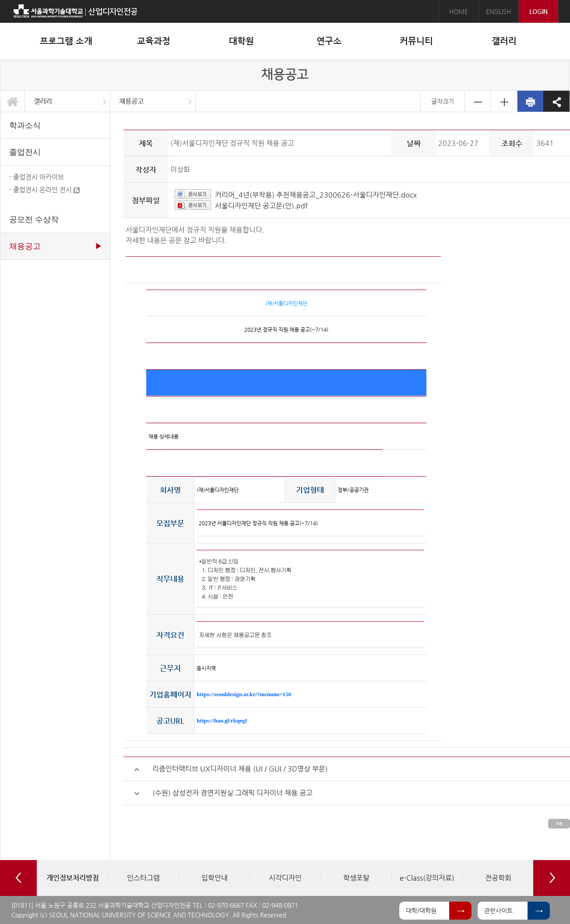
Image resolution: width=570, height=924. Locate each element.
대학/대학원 (421, 910)
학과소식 (25, 125)
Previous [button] (18, 878)
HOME (459, 11)
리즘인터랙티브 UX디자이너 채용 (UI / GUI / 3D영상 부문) (240, 769)
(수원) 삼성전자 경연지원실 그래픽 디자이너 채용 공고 (232, 793)
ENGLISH (498, 11)
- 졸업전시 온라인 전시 (44, 189)
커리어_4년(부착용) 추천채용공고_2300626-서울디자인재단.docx (316, 195)
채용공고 (131, 101)
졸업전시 (25, 152)
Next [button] (552, 878)
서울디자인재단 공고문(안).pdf (261, 206)
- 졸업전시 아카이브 (37, 177)
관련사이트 (498, 910)
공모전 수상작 (34, 219)
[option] (72, 878)
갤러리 (43, 101)
